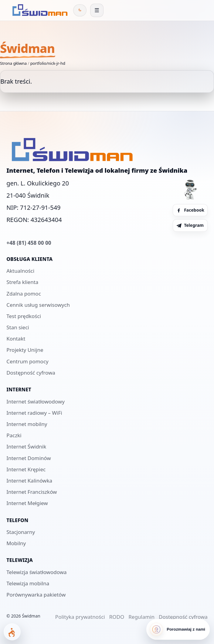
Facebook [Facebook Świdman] (190, 210)
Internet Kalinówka (29, 481)
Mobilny (16, 543)
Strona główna (13, 63)
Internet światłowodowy (36, 402)
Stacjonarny (21, 532)
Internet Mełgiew (27, 503)
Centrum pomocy (27, 361)
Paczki (14, 435)
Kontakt (16, 339)
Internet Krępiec (26, 469)
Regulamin (141, 617)
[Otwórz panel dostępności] (12, 632)
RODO (117, 617)
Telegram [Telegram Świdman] (190, 225)
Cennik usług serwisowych (38, 305)
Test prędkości (24, 316)
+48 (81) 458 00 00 (29, 243)
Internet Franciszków (32, 492)
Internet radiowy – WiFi (34, 413)
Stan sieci (18, 327)
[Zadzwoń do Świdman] (80, 10)
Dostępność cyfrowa (31, 373)
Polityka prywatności (80, 617)
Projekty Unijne (25, 350)
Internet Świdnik (26, 447)
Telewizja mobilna (28, 583)
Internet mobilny (27, 424)
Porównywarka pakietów (36, 595)
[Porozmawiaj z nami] (178, 629)
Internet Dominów (29, 458)
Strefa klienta (22, 282)
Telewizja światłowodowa (36, 572)
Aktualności (20, 271)
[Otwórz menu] (97, 10)
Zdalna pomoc (24, 294)
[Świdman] (39, 10)
